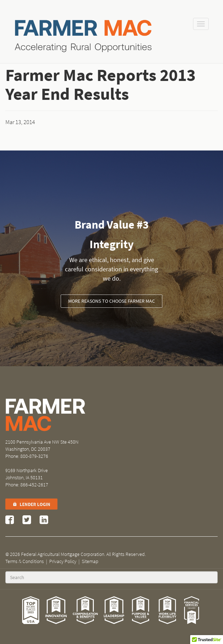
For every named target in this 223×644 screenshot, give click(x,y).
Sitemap (90, 561)
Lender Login (31, 504)
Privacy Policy (63, 561)
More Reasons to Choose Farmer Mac (111, 301)
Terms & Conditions (25, 561)
